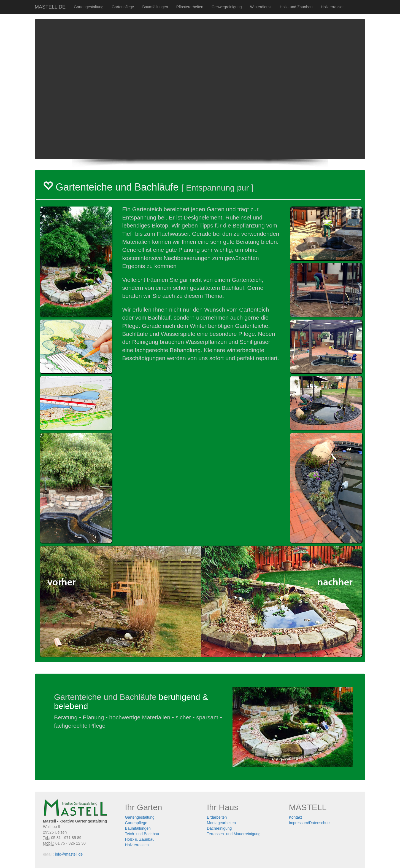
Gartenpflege (123, 7)
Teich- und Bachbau (142, 834)
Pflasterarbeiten (190, 7)
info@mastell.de (69, 854)
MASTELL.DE (50, 7)
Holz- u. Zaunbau (140, 839)
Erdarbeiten (217, 817)
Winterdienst (261, 7)
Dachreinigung (219, 828)
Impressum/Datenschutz (310, 823)
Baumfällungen (155, 7)
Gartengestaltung (89, 7)
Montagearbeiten (221, 823)
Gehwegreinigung (227, 7)
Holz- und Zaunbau (296, 7)
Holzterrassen (333, 7)
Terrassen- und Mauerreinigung (234, 834)
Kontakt (295, 817)
